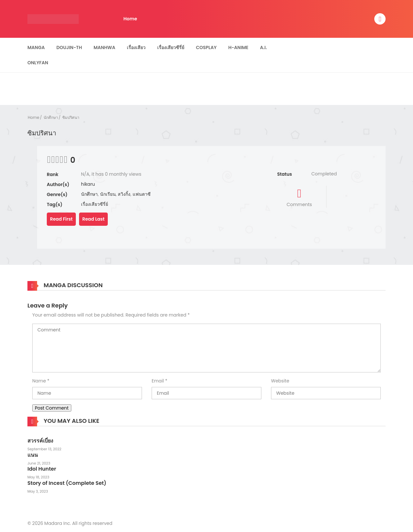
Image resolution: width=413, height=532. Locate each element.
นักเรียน (108, 194)
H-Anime (238, 47)
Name (39, 381)
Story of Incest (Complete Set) (67, 483)
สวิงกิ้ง (124, 194)
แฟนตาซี (142, 194)
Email (158, 381)
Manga (36, 47)
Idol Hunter (42, 469)
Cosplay (206, 47)
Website (280, 381)
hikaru (88, 184)
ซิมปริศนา (71, 117)
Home (130, 19)
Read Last (93, 219)
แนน (33, 455)
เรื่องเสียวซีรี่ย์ (171, 47)
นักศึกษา (51, 117)
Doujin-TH (69, 47)
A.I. (263, 47)
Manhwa (104, 47)
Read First (61, 219)
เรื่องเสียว (136, 47)
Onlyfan (38, 63)
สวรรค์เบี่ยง (40, 441)
